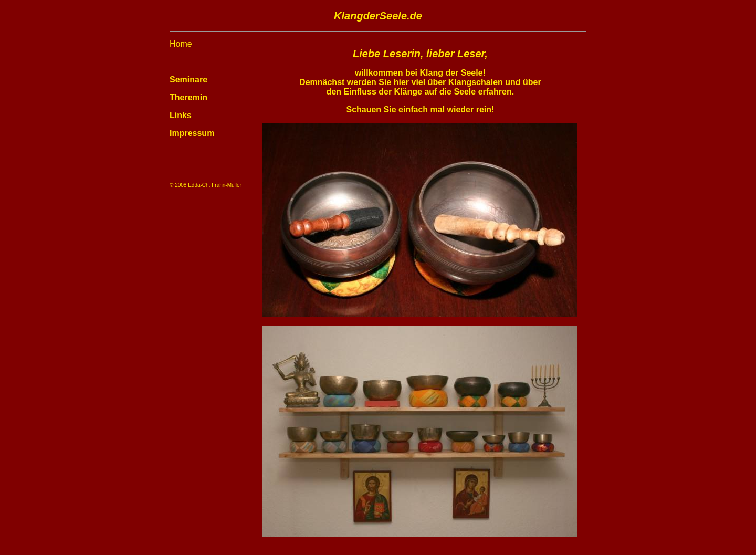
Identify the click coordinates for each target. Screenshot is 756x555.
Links (181, 115)
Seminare (188, 80)
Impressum (192, 133)
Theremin (188, 97)
